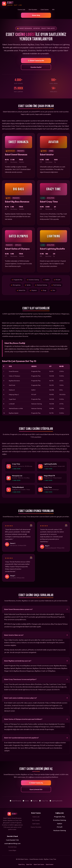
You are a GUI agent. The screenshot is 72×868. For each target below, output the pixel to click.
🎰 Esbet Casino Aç (36, 783)
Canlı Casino (45, 10)
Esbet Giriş (36, 15)
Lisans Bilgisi (12, 851)
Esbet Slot (29, 865)
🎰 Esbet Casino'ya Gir (36, 61)
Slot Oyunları (33, 10)
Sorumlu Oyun (12, 847)
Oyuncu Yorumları (36, 827)
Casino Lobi (21, 10)
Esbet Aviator (50, 865)
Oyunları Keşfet (36, 67)
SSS (53, 10)
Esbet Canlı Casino (39, 865)
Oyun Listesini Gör (36, 790)
